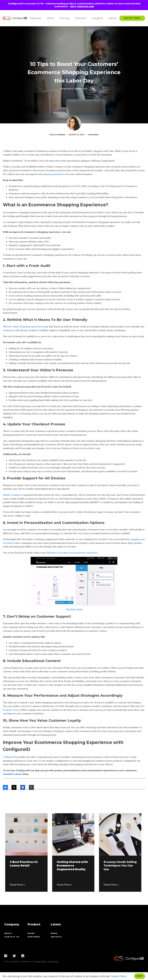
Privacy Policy (42, 961)
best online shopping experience (25, 327)
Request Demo (132, 18)
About (113, 18)
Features (35, 18)
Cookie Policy (118, 976)
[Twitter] (14, 787)
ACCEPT (140, 976)
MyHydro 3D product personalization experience (72, 553)
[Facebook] (5, 787)
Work (50, 18)
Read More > (17, 885)
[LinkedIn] (23, 787)
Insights (97, 18)
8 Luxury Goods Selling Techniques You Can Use (120, 866)
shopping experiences (54, 174)
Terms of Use (53, 961)
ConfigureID (9, 757)
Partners (81, 18)
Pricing (64, 18)
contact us (12, 937)
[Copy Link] (31, 787)
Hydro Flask (76, 609)
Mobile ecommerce (13, 495)
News (54, 933)
